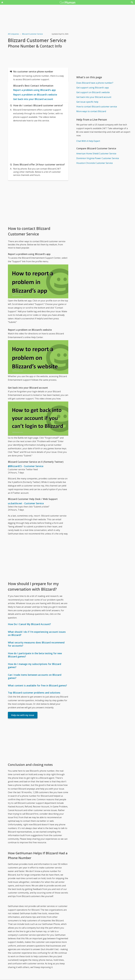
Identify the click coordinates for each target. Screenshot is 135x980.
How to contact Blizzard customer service (97, 107)
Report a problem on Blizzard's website (35, 95)
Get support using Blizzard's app (93, 88)
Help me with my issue (23, 715)
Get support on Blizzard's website (93, 92)
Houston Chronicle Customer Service (95, 163)
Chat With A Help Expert (88, 141)
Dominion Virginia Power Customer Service (98, 158)
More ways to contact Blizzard (91, 111)
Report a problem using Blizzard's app (34, 90)
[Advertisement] (38, 142)
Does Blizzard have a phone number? (95, 83)
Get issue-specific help (87, 102)
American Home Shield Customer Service (96, 154)
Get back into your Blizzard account (33, 99)
